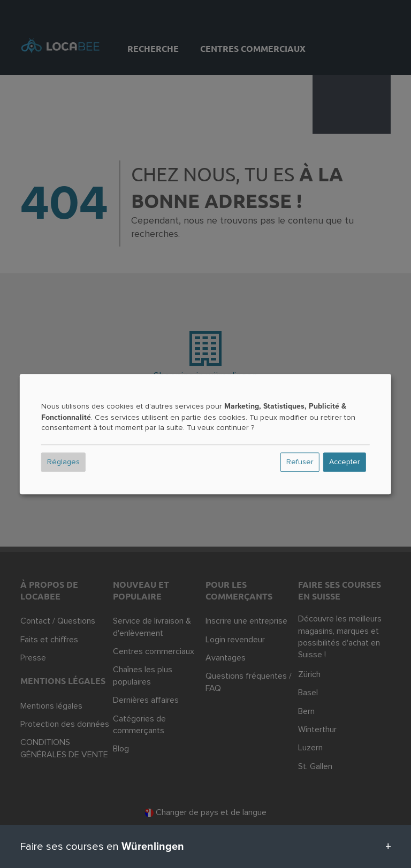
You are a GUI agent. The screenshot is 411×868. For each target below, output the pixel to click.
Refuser (300, 462)
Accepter (345, 462)
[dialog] (205, 434)
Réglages (63, 462)
